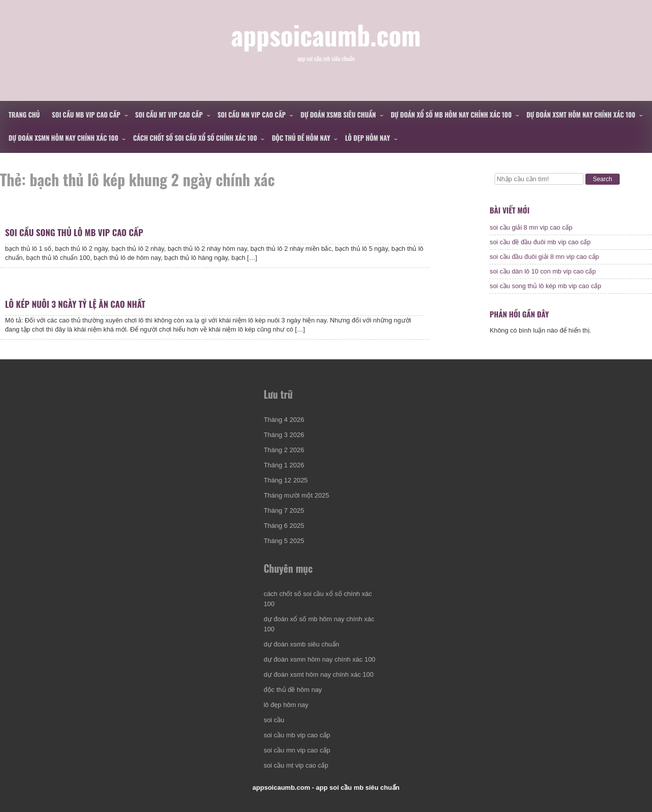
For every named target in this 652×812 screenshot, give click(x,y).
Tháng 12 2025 (285, 480)
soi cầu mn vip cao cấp (252, 115)
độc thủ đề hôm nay (301, 138)
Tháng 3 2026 (284, 435)
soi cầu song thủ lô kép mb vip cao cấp (545, 286)
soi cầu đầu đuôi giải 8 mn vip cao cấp (544, 257)
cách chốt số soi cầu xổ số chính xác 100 (195, 138)
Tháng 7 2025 (284, 510)
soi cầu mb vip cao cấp (86, 115)
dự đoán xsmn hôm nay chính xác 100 (63, 138)
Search (603, 179)
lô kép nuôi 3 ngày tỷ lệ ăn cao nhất (75, 304)
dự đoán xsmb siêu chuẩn (338, 115)
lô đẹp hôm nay (368, 138)
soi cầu (274, 720)
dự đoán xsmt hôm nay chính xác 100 (581, 115)
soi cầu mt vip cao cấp (169, 115)
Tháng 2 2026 (284, 450)
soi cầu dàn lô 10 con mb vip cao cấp (542, 271)
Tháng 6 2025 (284, 526)
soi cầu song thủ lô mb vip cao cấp (74, 232)
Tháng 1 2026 (284, 465)
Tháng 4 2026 (284, 420)
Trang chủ (24, 115)
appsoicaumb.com (326, 35)
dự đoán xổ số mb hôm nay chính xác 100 (451, 115)
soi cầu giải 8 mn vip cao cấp (531, 227)
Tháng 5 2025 (284, 541)
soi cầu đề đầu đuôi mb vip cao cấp (540, 242)
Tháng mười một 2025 (296, 495)
